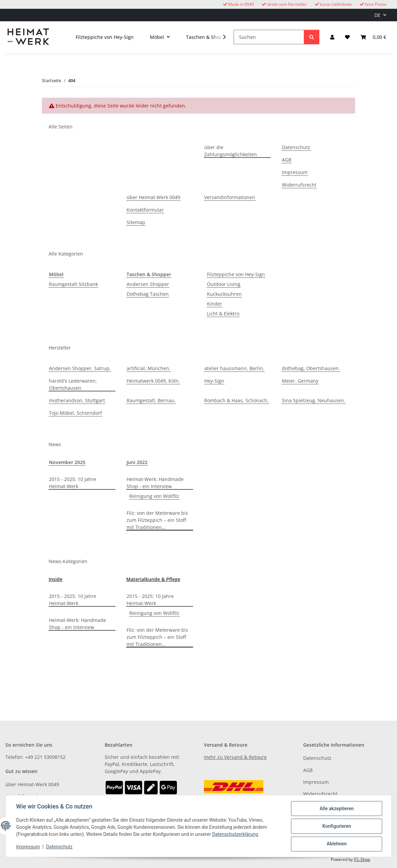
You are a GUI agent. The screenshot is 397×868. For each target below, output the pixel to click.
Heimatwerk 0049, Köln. (153, 381)
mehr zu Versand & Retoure (235, 757)
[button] (332, 37)
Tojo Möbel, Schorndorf (75, 413)
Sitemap (136, 222)
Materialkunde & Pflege (153, 579)
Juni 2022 (137, 462)
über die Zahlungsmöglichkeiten (231, 151)
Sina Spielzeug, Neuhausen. (314, 400)
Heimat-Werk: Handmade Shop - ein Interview (155, 483)
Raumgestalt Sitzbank (73, 284)
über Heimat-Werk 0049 (153, 197)
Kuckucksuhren (224, 294)
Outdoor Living (224, 284)
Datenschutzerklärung (235, 835)
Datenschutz (60, 847)
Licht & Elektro (223, 314)
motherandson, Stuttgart (77, 400)
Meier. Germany (300, 381)
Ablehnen (336, 844)
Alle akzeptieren (336, 809)
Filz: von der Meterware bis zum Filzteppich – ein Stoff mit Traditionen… (157, 520)
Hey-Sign (214, 381)
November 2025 (67, 462)
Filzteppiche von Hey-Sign (236, 274)
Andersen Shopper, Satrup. (80, 368)
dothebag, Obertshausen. (311, 368)
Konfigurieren (336, 826)
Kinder (215, 304)
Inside (56, 579)
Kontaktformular (145, 210)
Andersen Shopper (148, 284)
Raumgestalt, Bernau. (151, 400)
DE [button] (377, 15)
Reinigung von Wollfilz (154, 496)
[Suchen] (269, 37)
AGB (287, 160)
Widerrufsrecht (299, 185)
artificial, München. (149, 368)
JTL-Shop (362, 859)
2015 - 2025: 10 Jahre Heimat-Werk (73, 483)
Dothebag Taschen (148, 294)
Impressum (28, 847)
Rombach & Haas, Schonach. (236, 400)
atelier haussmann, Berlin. (234, 368)
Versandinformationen (230, 197)
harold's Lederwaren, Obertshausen (73, 384)
